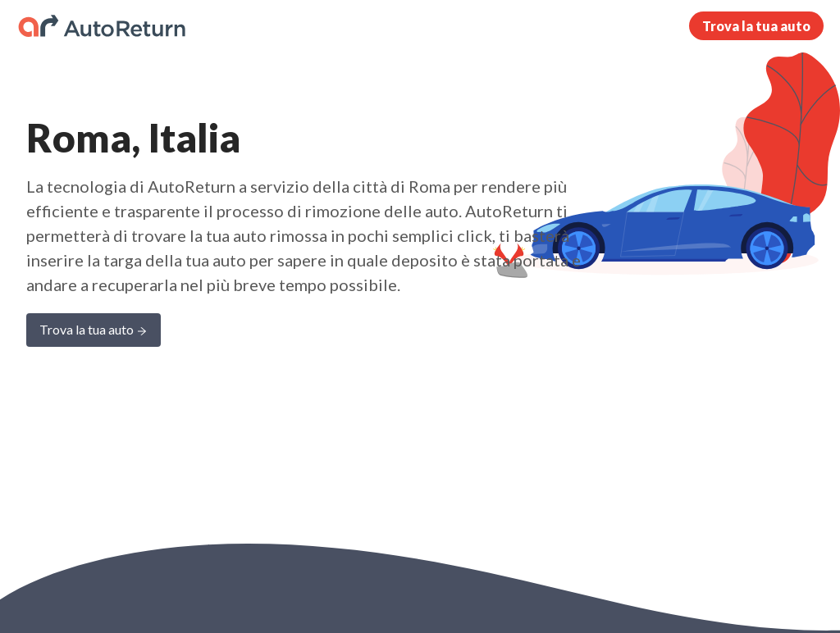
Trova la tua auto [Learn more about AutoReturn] (94, 331)
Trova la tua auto (756, 26)
